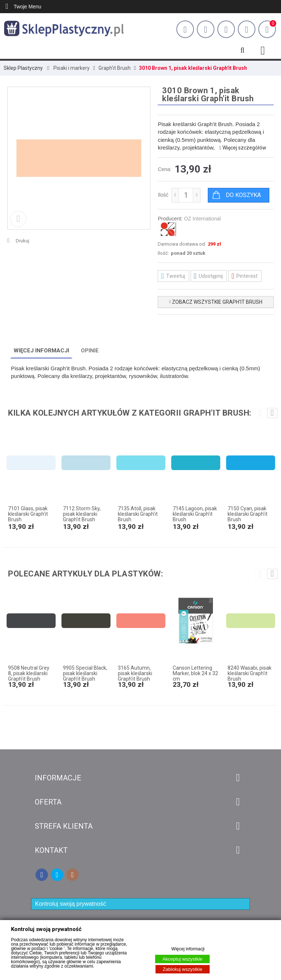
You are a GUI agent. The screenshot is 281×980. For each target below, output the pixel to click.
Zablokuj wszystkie (183, 969)
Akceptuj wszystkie (182, 959)
